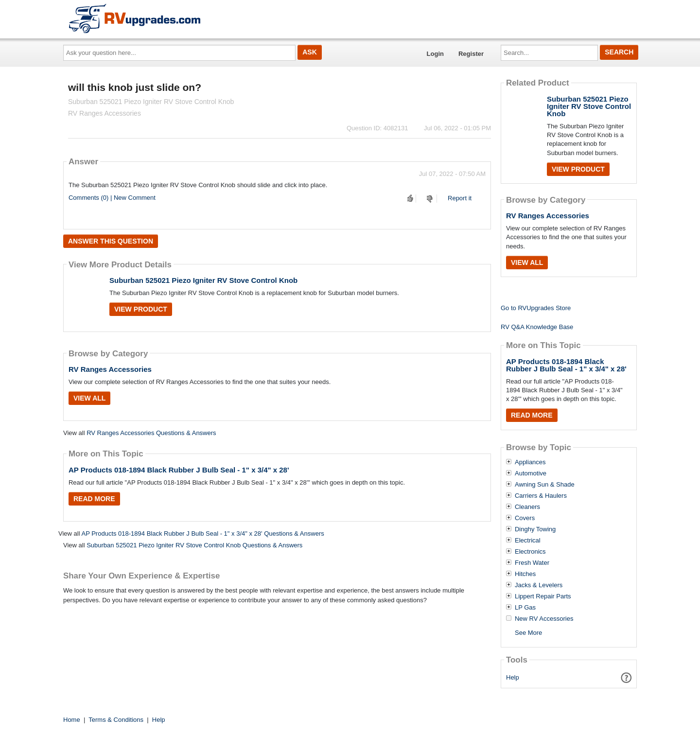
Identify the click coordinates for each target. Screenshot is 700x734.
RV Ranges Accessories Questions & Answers (151, 433)
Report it (460, 198)
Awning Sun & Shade (545, 485)
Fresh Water (532, 563)
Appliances (530, 462)
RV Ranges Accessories (110, 369)
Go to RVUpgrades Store (536, 308)
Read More (94, 499)
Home (72, 720)
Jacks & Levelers (539, 585)
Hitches (525, 574)
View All (89, 398)
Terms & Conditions (116, 720)
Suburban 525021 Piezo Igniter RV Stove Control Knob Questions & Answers (194, 545)
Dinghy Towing (535, 529)
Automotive (531, 473)
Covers (525, 518)
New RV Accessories (544, 619)
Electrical (528, 541)
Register (471, 54)
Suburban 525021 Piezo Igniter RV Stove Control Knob (203, 280)
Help (513, 677)
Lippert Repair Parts (543, 596)
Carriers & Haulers (541, 496)
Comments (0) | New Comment (112, 198)
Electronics (530, 552)
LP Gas (525, 608)
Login (435, 54)
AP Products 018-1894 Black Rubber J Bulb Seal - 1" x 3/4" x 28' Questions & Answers (202, 533)
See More (528, 633)
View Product (141, 309)
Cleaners (527, 507)
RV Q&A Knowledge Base (537, 327)
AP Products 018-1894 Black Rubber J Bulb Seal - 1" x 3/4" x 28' (179, 470)
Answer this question (111, 241)
